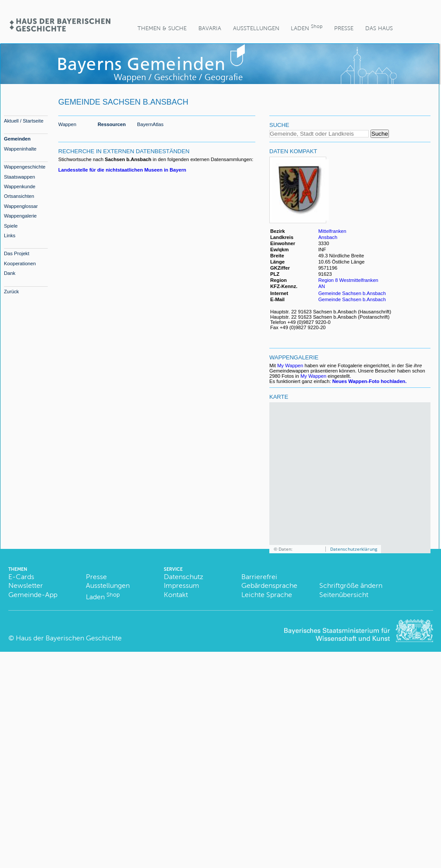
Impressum (182, 585)
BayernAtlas (150, 124)
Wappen (67, 124)
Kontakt (176, 595)
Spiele (11, 226)
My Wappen (290, 365)
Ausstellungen (256, 28)
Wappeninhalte (20, 149)
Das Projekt (17, 253)
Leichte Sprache (267, 595)
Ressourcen (112, 124)
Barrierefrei (259, 577)
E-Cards (21, 577)
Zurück (11, 292)
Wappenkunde (20, 186)
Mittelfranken (332, 231)
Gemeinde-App (33, 595)
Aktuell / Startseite (24, 121)
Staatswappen (19, 177)
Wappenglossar (21, 206)
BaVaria (210, 28)
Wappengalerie (20, 216)
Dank (10, 273)
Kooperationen (20, 264)
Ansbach (328, 237)
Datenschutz (183, 577)
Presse (344, 28)
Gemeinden (17, 139)
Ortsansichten (19, 196)
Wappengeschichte (25, 167)
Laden (307, 27)
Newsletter (26, 585)
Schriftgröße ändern (351, 585)
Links (10, 235)
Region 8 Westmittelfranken (348, 280)
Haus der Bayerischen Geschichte (69, 638)
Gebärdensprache (269, 585)
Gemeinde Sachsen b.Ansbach (352, 293)
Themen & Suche (162, 28)
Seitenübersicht (344, 595)
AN (322, 286)
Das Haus (379, 28)
